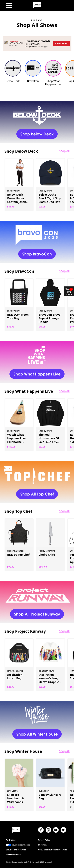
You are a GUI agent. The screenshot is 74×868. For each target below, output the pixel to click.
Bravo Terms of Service (16, 850)
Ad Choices (11, 840)
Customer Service (14, 855)
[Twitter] (63, 830)
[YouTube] (56, 830)
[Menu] (9, 6)
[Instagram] (48, 830)
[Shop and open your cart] (69, 291)
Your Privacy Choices (21, 845)
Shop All (64, 151)
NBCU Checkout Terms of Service (52, 850)
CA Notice (42, 845)
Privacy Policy (44, 840)
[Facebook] (41, 830)
